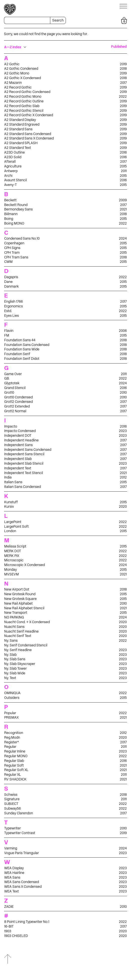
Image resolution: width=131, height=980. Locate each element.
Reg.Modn (12, 738)
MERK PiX (12, 556)
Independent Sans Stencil (24, 454)
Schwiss (11, 795)
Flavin (9, 331)
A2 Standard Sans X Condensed (29, 138)
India (8, 478)
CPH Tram (12, 253)
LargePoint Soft (16, 527)
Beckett (10, 200)
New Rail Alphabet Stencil (24, 608)
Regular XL (13, 775)
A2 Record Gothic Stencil (24, 111)
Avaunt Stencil (15, 180)
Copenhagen (14, 243)
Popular (10, 713)
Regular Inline (15, 752)
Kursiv (9, 507)
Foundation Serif (17, 354)
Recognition (14, 733)
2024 (123, 239)
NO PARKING (14, 617)
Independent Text (18, 468)
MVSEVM (12, 574)
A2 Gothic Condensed (21, 69)
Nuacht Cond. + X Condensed (27, 622)
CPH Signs (12, 248)
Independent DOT (18, 436)
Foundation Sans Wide (22, 349)
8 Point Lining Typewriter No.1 (27, 922)
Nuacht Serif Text (18, 636)
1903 (8, 931)
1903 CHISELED (16, 936)
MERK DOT (13, 551)
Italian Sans (13, 482)
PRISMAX (11, 718)
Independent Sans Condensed (28, 450)
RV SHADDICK (15, 779)
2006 (123, 331)
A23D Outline (14, 153)
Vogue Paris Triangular (22, 853)
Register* (12, 742)
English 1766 (13, 302)
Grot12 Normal (15, 411)
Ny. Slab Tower (15, 669)
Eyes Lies (12, 316)
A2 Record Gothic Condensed (27, 92)
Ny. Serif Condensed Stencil (26, 645)
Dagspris (11, 277)
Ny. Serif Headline (18, 650)
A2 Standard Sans (18, 129)
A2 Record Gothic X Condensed (29, 115)
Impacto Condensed (20, 431)
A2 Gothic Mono (17, 73)
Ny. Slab (10, 655)
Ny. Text (10, 678)
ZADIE (9, 907)
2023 (123, 431)
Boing (9, 219)
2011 (124, 171)
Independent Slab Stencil (24, 464)
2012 (123, 478)
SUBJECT (11, 804)
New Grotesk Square (20, 599)
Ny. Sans (11, 641)
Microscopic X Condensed (25, 565)
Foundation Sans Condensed (27, 345)
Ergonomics (13, 306)
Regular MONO (16, 756)
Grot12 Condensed (18, 402)
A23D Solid (13, 157)
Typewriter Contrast (20, 833)
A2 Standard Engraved (22, 125)
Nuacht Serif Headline (21, 632)
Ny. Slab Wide (15, 673)
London (10, 531)
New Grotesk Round (20, 594)
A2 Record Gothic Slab (22, 106)
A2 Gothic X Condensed (23, 78)
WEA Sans (12, 878)
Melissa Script (15, 547)
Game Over (13, 374)
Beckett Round (16, 205)
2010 (123, 393)
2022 (123, 97)
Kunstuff (11, 502)
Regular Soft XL (16, 770)
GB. (7, 379)
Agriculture (13, 166)
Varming (11, 848)
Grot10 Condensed (18, 397)
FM (7, 336)
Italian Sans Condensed (23, 487)
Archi (8, 176)
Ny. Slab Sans (15, 659)
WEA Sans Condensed (22, 882)
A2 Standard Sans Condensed (28, 134)
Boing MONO (14, 224)
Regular (10, 747)
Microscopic (14, 560)
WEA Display (14, 868)
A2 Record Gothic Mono (23, 97)
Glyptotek (12, 383)
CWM (8, 262)
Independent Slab (18, 459)
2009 (123, 200)
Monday (11, 570)
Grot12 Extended (17, 407)
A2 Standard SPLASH (21, 143)
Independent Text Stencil (24, 473)
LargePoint (13, 522)
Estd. (8, 311)
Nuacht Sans (14, 627)
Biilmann (11, 214)
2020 (123, 507)
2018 (123, 69)
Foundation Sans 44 (20, 340)
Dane (8, 282)
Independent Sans (18, 445)
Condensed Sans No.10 (22, 239)
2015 (123, 166)
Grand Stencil (15, 388)
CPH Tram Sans (16, 257)
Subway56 (13, 809)
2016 (123, 153)
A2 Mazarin (13, 83)
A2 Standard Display (20, 120)
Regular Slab (14, 761)
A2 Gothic (12, 64)
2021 (123, 209)
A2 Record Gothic (18, 88)
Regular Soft (14, 766)
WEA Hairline (14, 873)
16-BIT (9, 927)
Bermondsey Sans (18, 209)
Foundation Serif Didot (22, 359)
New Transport (16, 613)
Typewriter (13, 828)
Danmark (11, 287)
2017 (123, 83)
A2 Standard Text (18, 148)
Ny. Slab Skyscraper (20, 664)
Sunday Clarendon (19, 813)
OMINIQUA (12, 693)
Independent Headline (21, 440)
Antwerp (11, 171)
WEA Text (12, 891)
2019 (123, 64)
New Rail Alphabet (18, 604)
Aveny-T (11, 185)
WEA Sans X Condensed (23, 887)
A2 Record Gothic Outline (24, 101)
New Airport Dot (17, 590)
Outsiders (12, 698)
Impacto (11, 427)
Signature (12, 799)
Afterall (10, 162)
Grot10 (9, 393)
